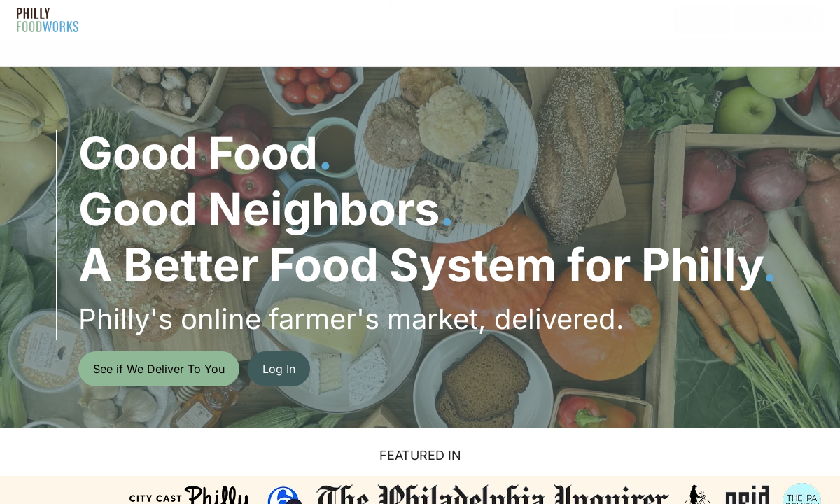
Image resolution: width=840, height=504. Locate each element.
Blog (533, 19)
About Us (328, 19)
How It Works (242, 19)
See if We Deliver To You (159, 369)
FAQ (399, 19)
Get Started (778, 19)
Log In (702, 19)
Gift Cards (465, 19)
